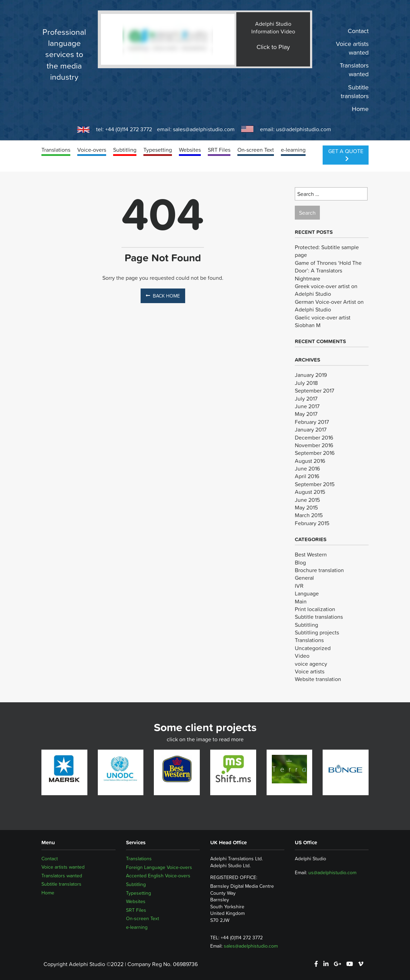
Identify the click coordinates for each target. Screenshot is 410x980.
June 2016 (307, 468)
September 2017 (314, 390)
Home (360, 109)
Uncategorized (313, 648)
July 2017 (306, 398)
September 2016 (315, 453)
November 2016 (314, 445)
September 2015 (315, 484)
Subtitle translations (319, 617)
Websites (190, 150)
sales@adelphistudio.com (204, 129)
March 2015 (309, 515)
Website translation (318, 679)
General (304, 578)
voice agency (311, 664)
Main (301, 601)
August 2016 (310, 461)
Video (302, 656)
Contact (358, 31)
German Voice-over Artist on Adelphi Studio (329, 306)
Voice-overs (92, 150)
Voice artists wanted (352, 48)
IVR (299, 586)
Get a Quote (346, 154)
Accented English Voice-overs (158, 876)
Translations (56, 150)
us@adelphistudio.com (303, 129)
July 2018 (306, 383)
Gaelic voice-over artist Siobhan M (323, 321)
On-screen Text (256, 150)
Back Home (163, 296)
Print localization (315, 609)
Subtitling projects (317, 632)
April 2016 (307, 476)
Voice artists (310, 671)
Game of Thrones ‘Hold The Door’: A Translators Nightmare (328, 271)
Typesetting (158, 150)
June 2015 (307, 500)
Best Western (311, 554)
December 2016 (314, 437)
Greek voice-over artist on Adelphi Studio (326, 290)
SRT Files (219, 150)
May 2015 (306, 507)
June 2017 (307, 406)
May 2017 (306, 414)
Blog (300, 562)
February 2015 (312, 523)
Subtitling (125, 150)
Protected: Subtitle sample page (327, 251)
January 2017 (311, 429)
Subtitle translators (355, 92)
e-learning (293, 150)
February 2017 (312, 422)
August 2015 (310, 492)
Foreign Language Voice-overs (159, 867)
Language (307, 593)
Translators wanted (354, 70)
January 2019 (311, 375)
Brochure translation (319, 570)
